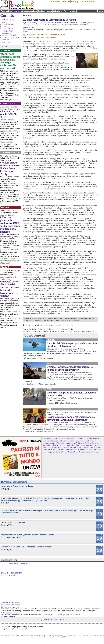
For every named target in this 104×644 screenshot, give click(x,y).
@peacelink (5, 573)
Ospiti (49, 11)
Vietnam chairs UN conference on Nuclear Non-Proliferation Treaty (10, 168)
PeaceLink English (10, 152)
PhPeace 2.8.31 (59, 635)
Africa (5, 22)
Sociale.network (9, 35)
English (73, 11)
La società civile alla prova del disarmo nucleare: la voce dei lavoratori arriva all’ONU (10, 289)
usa (56, 325)
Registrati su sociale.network (52, 619)
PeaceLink (61, 34)
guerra (62, 325)
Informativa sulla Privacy (74, 635)
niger (72, 325)
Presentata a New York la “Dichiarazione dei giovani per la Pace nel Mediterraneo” (71, 418)
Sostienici (91, 1)
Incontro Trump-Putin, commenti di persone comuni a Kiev (72, 394)
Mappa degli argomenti (8, 32)
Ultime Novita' (8, 20)
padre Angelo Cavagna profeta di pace (17, 486)
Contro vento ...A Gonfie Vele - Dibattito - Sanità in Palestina (27, 547)
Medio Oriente (9, 24)
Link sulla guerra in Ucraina (11, 38)
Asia (4, 26)
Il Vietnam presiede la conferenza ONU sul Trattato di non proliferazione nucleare (10, 225)
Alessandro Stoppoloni (45, 34)
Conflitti (7, 16)
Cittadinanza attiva (29, 11)
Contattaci (65, 1)
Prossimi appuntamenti (15, 482)
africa (40, 325)
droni (52, 325)
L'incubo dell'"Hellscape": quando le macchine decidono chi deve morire (72, 345)
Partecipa (75, 1)
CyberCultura (8, 103)
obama (46, 325)
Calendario (58, 11)
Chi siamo (56, 1)
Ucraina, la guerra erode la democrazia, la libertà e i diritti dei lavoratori (70, 368)
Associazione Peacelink (18, 564)
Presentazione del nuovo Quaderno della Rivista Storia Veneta (27, 535)
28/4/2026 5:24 (17, 603)
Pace (3, 11)
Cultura (9, 11)
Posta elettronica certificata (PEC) (55, 637)
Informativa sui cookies (90, 635)
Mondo (17, 11)
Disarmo (5, 207)
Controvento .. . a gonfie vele (13, 523)
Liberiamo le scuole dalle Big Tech (9, 114)
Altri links (6, 42)
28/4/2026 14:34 (17, 573)
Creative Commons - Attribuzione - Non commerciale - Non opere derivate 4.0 (64, 331)
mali (67, 325)
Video (66, 11)
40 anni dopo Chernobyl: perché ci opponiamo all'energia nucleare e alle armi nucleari (10, 61)
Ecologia (42, 11)
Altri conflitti (8, 29)
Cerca (83, 1)
